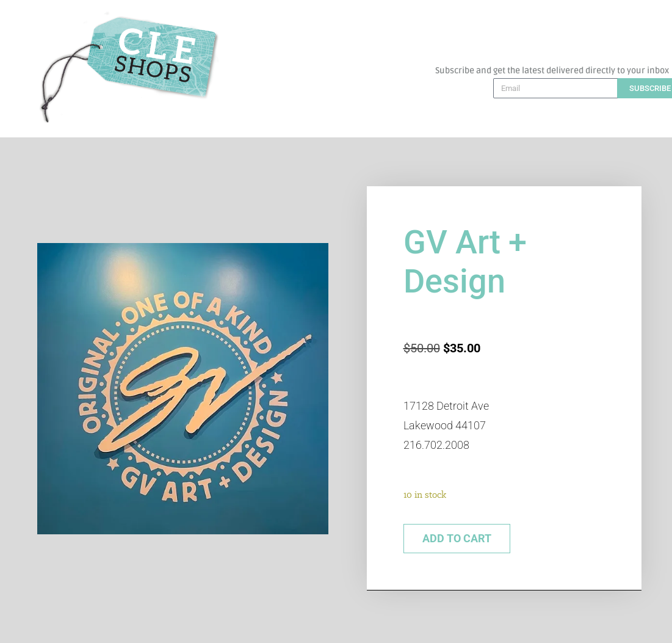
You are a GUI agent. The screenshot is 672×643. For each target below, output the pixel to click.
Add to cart (457, 538)
